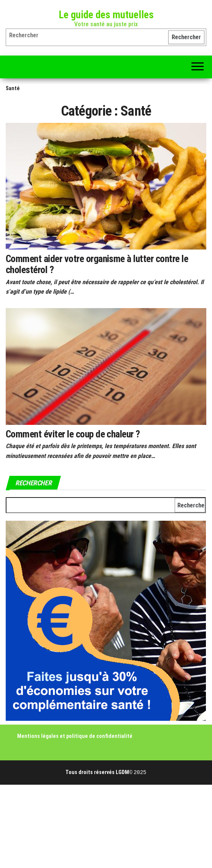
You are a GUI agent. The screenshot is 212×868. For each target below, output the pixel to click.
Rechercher (186, 37)
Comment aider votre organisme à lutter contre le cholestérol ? (97, 264)
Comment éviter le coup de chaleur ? (73, 434)
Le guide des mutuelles (106, 15)
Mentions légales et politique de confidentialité (75, 736)
